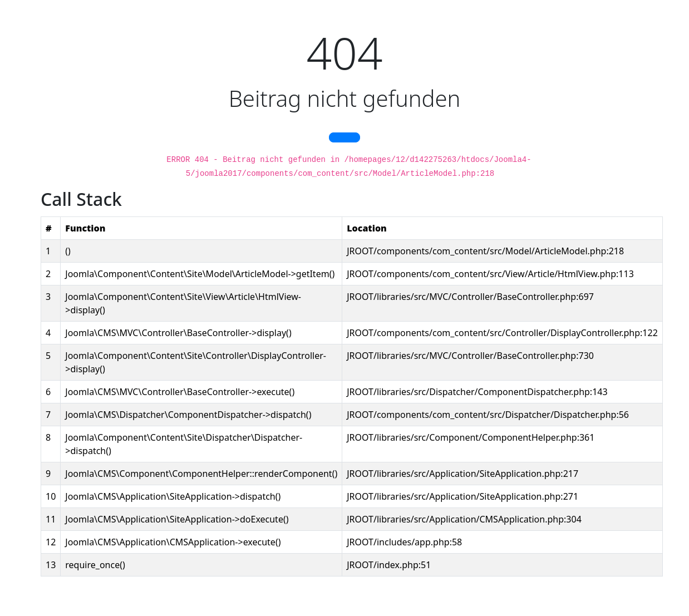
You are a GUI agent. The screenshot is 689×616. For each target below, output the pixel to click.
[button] (344, 137)
